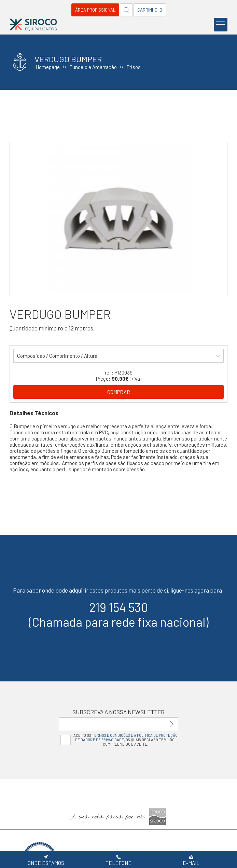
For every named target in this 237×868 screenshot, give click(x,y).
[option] (119, 219)
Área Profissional (95, 10)
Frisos (134, 67)
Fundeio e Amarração (93, 67)
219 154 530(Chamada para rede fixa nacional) (119, 614)
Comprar (119, 392)
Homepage (48, 67)
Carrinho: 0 (150, 10)
